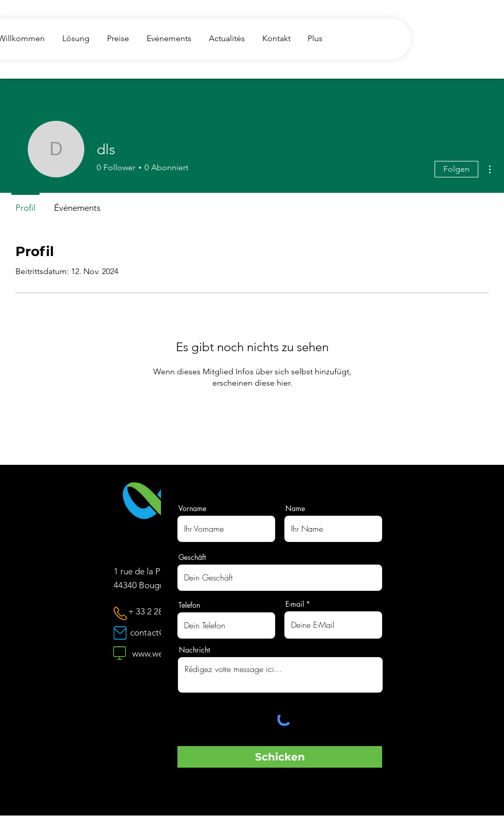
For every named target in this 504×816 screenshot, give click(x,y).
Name (295, 509)
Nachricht (194, 650)
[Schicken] (280, 757)
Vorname (192, 509)
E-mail (295, 604)
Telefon (189, 605)
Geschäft (192, 557)
